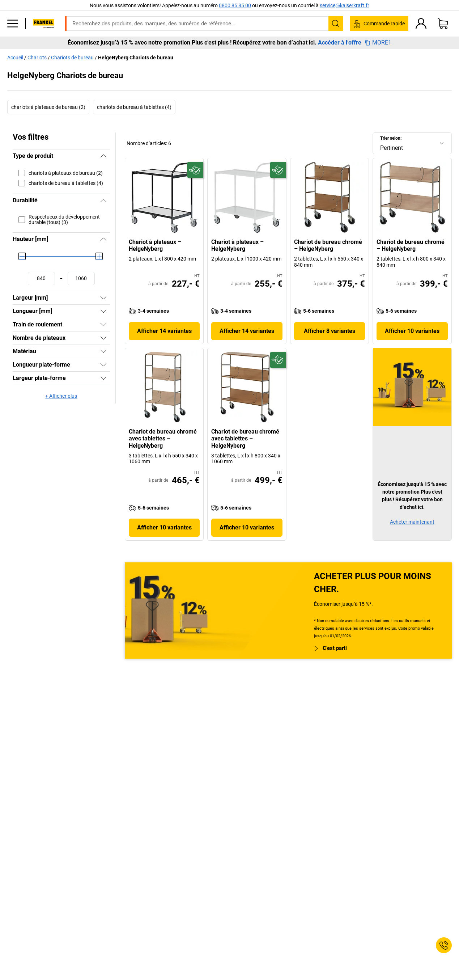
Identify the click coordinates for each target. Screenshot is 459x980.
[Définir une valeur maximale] (81, 278)
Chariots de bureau (72, 58)
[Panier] (443, 24)
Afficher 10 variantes (412, 331)
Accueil (15, 58)
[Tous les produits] (13, 24)
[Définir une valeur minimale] (41, 278)
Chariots (37, 58)
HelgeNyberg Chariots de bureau (136, 58)
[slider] (22, 256)
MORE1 (378, 43)
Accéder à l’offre (340, 43)
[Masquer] (103, 156)
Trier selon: (391, 138)
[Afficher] (103, 298)
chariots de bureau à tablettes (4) (134, 107)
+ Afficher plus (61, 396)
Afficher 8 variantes (330, 331)
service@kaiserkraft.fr (345, 5)
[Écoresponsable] (195, 170)
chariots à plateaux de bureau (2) (48, 107)
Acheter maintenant (412, 522)
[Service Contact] (444, 945)
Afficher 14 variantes (164, 331)
